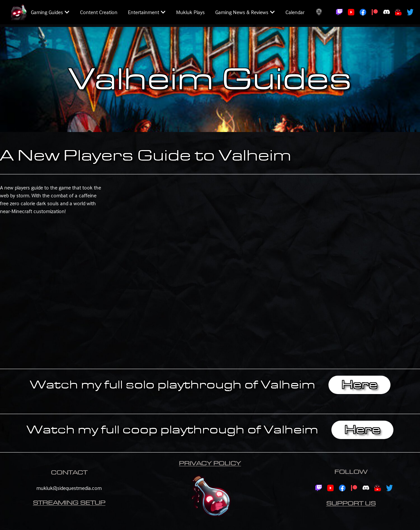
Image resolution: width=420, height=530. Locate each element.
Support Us (351, 504)
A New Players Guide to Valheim (146, 156)
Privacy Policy (210, 464)
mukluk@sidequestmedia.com (69, 488)
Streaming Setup (69, 503)
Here (359, 385)
